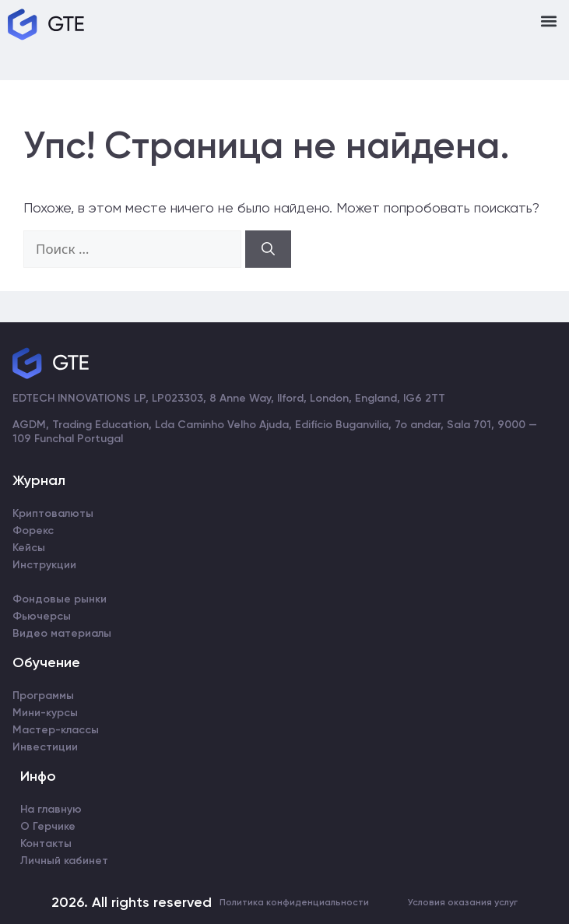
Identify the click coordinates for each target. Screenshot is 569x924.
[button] (548, 21)
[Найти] (268, 249)
